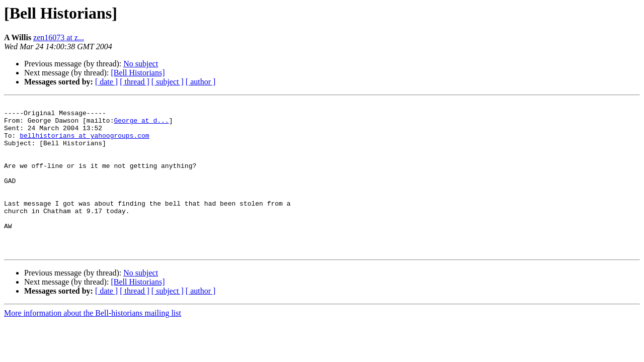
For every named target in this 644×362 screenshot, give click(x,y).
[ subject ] (168, 82)
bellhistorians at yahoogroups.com (84, 143)
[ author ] (201, 82)
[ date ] (106, 82)
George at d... (141, 125)
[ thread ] (135, 82)
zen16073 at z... (59, 37)
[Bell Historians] (138, 73)
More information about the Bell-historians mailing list (93, 343)
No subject (141, 64)
